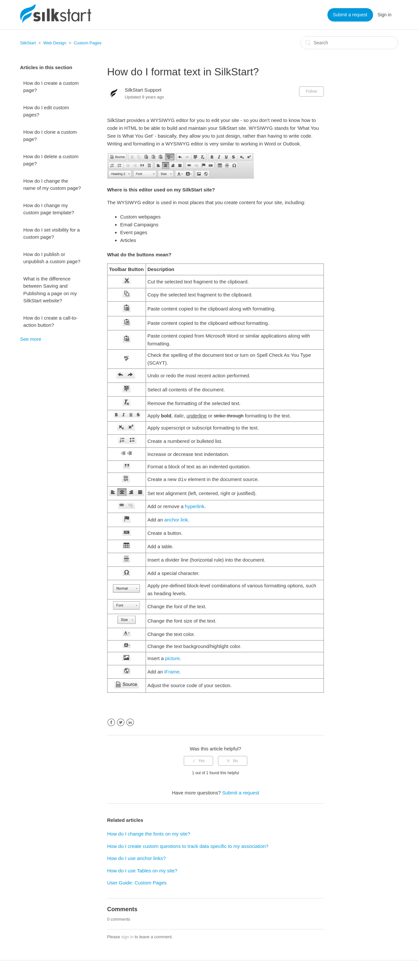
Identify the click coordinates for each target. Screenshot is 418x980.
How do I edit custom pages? (46, 111)
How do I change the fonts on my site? (149, 834)
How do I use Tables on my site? (142, 871)
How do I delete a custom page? (51, 160)
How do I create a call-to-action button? (51, 322)
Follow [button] (312, 91)
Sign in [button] (385, 15)
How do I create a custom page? (51, 87)
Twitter (121, 723)
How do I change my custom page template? (49, 209)
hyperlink (195, 506)
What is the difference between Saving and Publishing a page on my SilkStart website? (50, 290)
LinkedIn (130, 723)
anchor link (176, 520)
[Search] (349, 43)
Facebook (111, 723)
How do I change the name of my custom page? (52, 185)
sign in (127, 937)
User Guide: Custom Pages (137, 883)
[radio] (198, 761)
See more (31, 339)
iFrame (172, 672)
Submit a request (350, 15)
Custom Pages (87, 43)
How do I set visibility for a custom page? (52, 234)
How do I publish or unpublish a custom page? (52, 258)
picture (173, 658)
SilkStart (28, 43)
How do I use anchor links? (137, 858)
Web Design (55, 43)
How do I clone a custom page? (50, 136)
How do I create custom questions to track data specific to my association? (188, 846)
